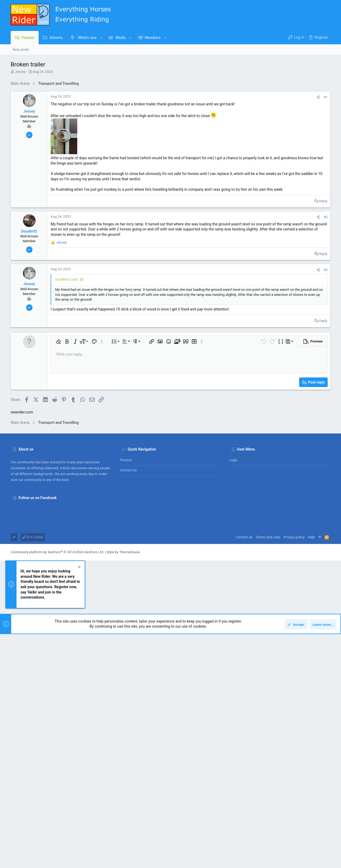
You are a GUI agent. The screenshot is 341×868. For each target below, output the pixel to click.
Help (311, 697)
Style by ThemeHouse (123, 712)
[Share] (318, 97)
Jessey (20, 72)
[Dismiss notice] (79, 728)
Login (233, 620)
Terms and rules (268, 697)
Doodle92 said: (67, 279)
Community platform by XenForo (57, 712)
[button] (101, 38)
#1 (326, 97)
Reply (323, 201)
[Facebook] (328, 712)
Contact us (128, 630)
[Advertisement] (170, 495)
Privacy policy (294, 697)
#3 (326, 270)
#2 (326, 217)
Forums (126, 620)
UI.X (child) (33, 697)
